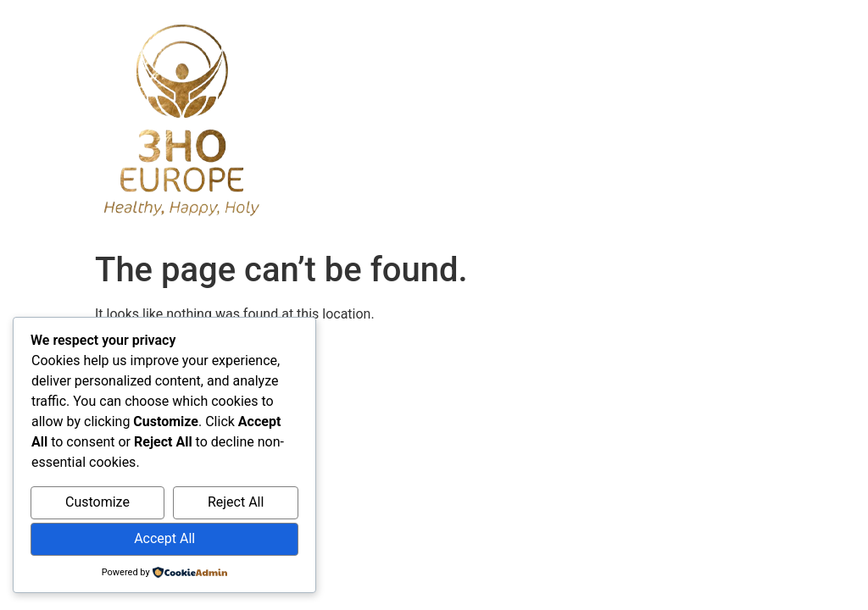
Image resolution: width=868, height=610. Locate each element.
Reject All (236, 502)
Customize (97, 502)
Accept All (164, 538)
